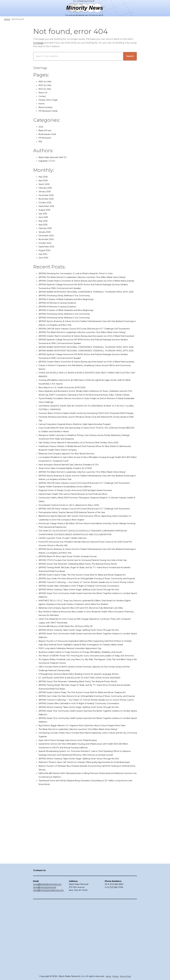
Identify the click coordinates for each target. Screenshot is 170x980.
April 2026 (44, 180)
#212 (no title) (46, 89)
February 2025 (47, 228)
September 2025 (48, 206)
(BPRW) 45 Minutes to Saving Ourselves (61, 314)
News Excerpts (47, 107)
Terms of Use (127, 976)
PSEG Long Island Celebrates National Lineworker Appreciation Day (77, 740)
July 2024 (44, 254)
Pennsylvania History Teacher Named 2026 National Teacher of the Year (80, 564)
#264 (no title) (47, 81)
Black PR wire (46, 130)
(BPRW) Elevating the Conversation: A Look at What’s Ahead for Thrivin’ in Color (84, 273)
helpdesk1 (44, 161)
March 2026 (45, 184)
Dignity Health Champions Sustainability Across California (71, 534)
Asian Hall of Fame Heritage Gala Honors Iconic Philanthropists (75, 869)
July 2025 (44, 214)
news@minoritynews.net (45, 957)
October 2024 (46, 243)
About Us (44, 92)
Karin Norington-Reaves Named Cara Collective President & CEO (75, 505)
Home (42, 103)
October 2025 (46, 202)
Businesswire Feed (49, 134)
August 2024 (46, 250)
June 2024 (44, 258)
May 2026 (44, 177)
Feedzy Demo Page (50, 100)
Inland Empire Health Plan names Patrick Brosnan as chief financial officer (81, 542)
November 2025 (48, 199)
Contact (43, 96)
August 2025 (46, 210)
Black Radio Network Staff (53, 157)
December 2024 (48, 235)
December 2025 (48, 195)
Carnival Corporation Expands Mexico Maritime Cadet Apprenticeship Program (84, 465)
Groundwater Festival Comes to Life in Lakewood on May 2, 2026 (75, 553)
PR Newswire (46, 138)
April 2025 (44, 225)
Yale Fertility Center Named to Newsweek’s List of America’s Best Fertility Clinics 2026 (87, 483)
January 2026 (46, 191)
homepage (40, 43)
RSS (41, 141)
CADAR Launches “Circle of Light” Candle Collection (68, 593)
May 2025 (44, 221)
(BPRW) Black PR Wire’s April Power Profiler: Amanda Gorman (74, 612)
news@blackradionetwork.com (47, 954)
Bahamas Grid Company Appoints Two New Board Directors (73, 494)
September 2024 (48, 246)
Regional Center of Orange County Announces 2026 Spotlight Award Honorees (84, 538)
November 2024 (48, 239)
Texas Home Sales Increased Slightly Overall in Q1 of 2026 (71, 509)
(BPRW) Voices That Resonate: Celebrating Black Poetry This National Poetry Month (87, 623)
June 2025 (44, 217)
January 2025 (46, 232)
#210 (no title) (46, 85)
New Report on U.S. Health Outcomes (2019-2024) (67, 420)
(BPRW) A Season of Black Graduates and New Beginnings (72, 310)
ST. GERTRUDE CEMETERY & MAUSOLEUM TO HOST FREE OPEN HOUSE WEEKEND (86, 780)
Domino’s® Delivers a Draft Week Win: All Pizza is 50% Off (71, 711)
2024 (41, 127)
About (107, 976)
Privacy (115, 976)
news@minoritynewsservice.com (48, 960)
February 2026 (47, 188)
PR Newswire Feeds (50, 111)
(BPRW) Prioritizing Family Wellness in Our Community (70, 306)
